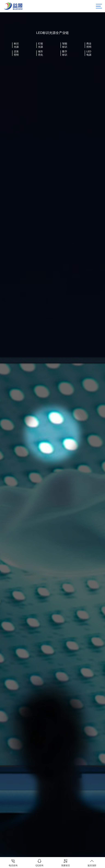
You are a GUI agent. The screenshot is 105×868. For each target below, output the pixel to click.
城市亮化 (40, 53)
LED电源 (89, 53)
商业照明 (89, 45)
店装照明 (16, 53)
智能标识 (65, 45)
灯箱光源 (40, 45)
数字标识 (65, 53)
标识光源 (16, 45)
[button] (7, 252)
